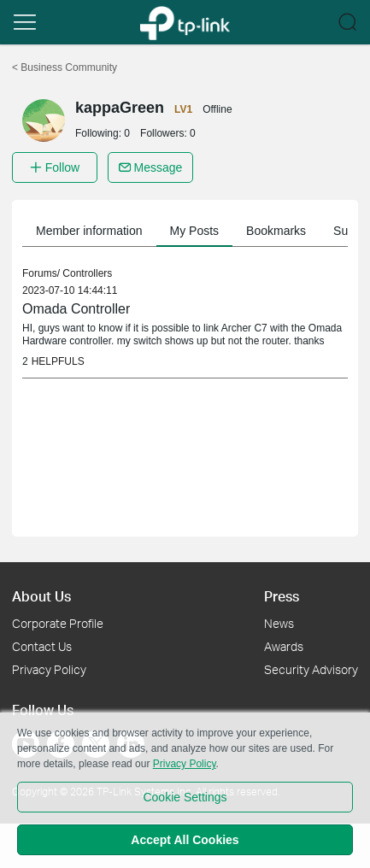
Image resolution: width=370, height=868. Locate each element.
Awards (284, 646)
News (279, 623)
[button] (25, 22)
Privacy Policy (49, 669)
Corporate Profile (58, 623)
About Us (41, 596)
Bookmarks (276, 231)
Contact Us (42, 646)
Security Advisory (311, 669)
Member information (89, 231)
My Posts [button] (195, 231)
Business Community (65, 67)
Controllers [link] (87, 273)
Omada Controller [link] (76, 309)
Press (282, 596)
